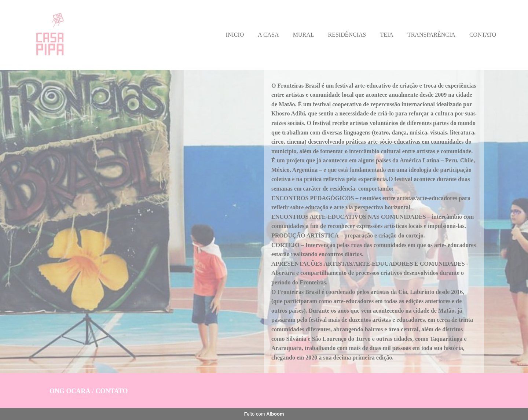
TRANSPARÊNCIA (431, 35)
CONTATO (483, 35)
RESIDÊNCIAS (347, 35)
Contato (112, 391)
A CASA (268, 35)
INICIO (235, 35)
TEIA (386, 35)
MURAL (304, 35)
